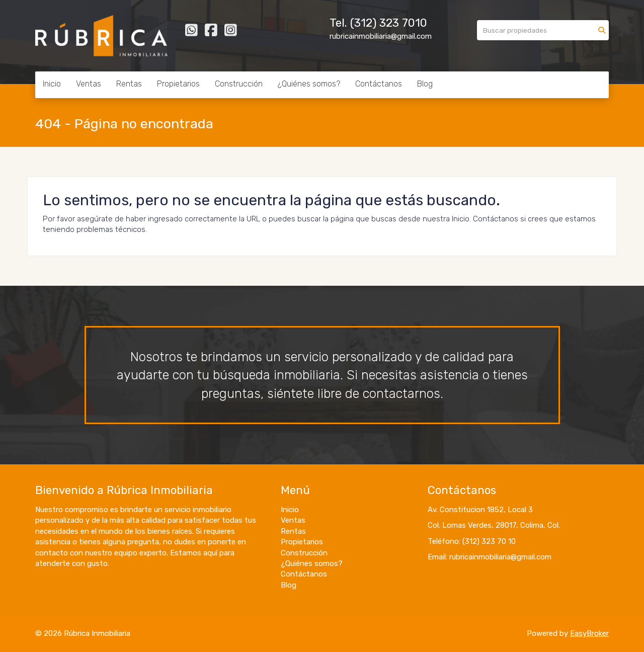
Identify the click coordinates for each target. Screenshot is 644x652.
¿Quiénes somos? (309, 84)
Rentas (129, 84)
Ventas (89, 84)
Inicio (52, 84)
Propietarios (178, 84)
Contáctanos (379, 84)
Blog (425, 84)
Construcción (239, 84)
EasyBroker (589, 633)
